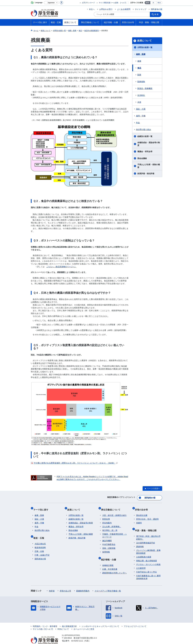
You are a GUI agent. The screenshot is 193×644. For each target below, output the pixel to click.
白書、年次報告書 (110, 563)
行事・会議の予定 (42, 549)
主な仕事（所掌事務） (112, 523)
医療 (139, 75)
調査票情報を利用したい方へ (114, 567)
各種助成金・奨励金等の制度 (149, 144)
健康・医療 (141, 54)
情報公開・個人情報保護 (146, 554)
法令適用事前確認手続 (146, 537)
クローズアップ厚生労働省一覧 (108, 585)
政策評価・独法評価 (146, 174)
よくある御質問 (124, 9)
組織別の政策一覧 (145, 136)
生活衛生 (141, 95)
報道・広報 (40, 533)
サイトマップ (141, 9)
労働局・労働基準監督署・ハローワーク (114, 532)
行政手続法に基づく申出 (146, 566)
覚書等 (139, 519)
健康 (139, 61)
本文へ (92, 9)
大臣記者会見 (40, 538)
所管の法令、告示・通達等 (147, 516)
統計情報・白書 (110, 555)
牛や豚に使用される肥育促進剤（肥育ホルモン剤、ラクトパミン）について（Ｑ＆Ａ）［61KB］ (74, 463)
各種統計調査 (108, 559)
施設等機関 (107, 537)
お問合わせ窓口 (106, 9)
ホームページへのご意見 (84, 623)
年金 (138, 123)
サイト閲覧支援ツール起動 (109, 3)
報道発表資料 (40, 541)
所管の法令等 (143, 507)
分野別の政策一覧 (145, 47)
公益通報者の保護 (144, 551)
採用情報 (106, 548)
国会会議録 (142, 158)
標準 (147, 3)
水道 (139, 102)
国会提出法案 (142, 512)
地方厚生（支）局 (110, 527)
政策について (144, 41)
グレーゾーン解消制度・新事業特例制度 (148, 546)
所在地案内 (107, 519)
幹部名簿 (106, 516)
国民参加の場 (157, 9)
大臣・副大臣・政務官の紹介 (114, 512)
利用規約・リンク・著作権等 (45, 620)
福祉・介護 (141, 109)
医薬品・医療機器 (145, 88)
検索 (157, 14)
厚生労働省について (112, 507)
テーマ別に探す (42, 507)
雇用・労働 (141, 116)
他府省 (52, 585)
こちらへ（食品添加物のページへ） (61, 267)
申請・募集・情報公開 (147, 526)
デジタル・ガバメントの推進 (148, 558)
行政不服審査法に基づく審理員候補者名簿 (148, 571)
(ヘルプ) (123, 3)
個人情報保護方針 (69, 620)
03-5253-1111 (77, 635)
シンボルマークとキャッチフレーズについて (100, 620)
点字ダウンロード (88, 3)
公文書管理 (141, 562)
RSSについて (63, 623)
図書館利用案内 (83, 585)
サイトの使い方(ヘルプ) (43, 623)
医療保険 (141, 82)
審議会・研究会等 (145, 152)
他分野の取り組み (144, 129)
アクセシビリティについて (135, 620)
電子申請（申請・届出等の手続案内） (148, 531)
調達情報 (140, 540)
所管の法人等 (65, 585)
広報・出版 (39, 545)
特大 (159, 3)
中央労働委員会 (109, 541)
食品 (139, 68)
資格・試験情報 (109, 545)
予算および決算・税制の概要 (149, 166)
